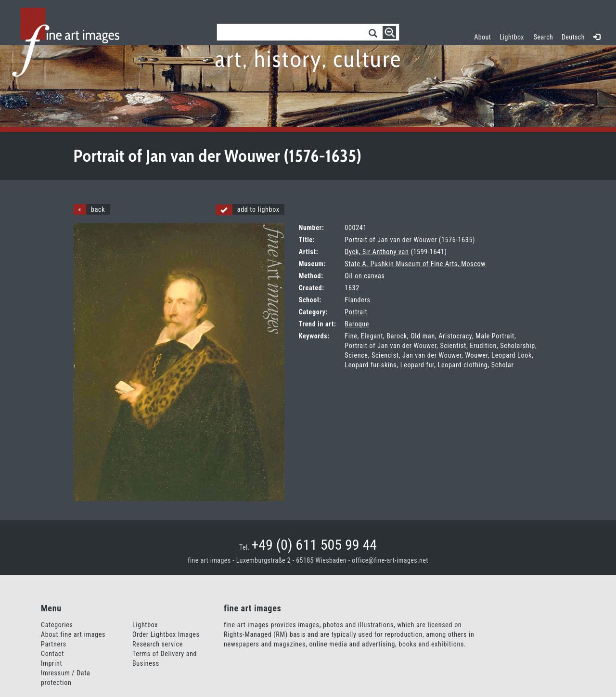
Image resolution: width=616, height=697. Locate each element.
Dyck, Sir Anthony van (377, 252)
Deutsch (573, 37)
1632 (352, 288)
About (482, 37)
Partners (54, 644)
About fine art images (73, 634)
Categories (57, 625)
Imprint (51, 663)
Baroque (357, 324)
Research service (158, 644)
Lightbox (514, 36)
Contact (52, 654)
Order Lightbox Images (166, 634)
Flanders (357, 300)
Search (543, 37)
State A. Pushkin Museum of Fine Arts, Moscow (415, 264)
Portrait (356, 312)
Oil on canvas (365, 276)
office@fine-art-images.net (390, 560)
